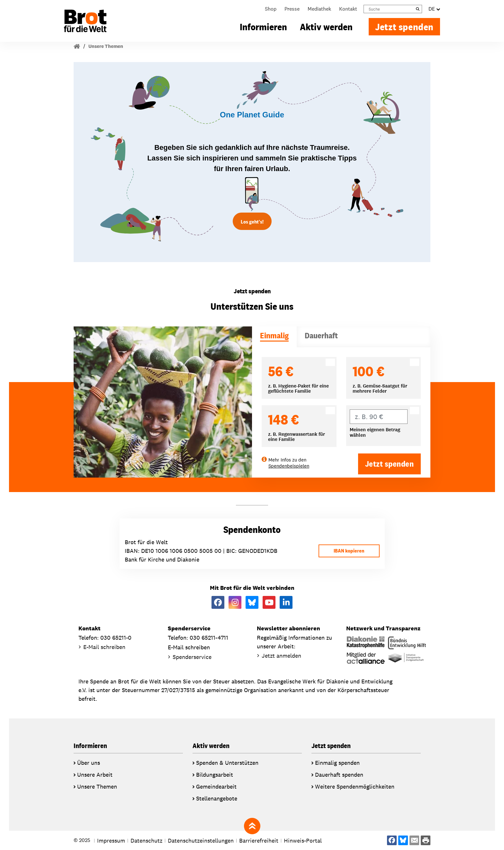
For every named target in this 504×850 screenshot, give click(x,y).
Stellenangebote (217, 798)
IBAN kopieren (349, 551)
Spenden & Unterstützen (227, 763)
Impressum (111, 841)
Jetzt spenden (404, 27)
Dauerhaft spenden (339, 775)
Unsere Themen (106, 46)
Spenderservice (192, 657)
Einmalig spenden (337, 763)
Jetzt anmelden (281, 656)
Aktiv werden (326, 27)
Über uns (89, 763)
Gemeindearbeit (216, 786)
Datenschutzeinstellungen (201, 841)
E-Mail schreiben (104, 647)
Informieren (263, 27)
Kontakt (348, 9)
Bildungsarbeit (215, 775)
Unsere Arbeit (95, 775)
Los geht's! (252, 222)
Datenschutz (146, 841)
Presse (292, 9)
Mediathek (319, 9)
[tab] (274, 337)
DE (434, 9)
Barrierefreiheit (259, 841)
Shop (271, 9)
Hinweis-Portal (303, 841)
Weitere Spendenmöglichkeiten (355, 786)
